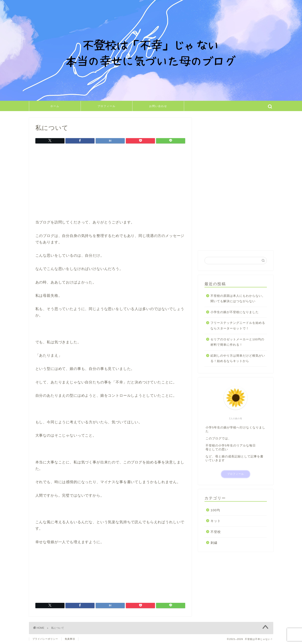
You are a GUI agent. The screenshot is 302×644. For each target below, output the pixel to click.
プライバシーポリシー (45, 639)
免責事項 (70, 639)
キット (216, 521)
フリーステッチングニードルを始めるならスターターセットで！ (238, 326)
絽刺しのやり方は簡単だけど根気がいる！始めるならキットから (238, 358)
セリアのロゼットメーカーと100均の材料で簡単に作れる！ (237, 342)
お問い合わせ (158, 106)
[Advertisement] (110, 183)
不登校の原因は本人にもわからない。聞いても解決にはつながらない (238, 299)
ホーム (55, 106)
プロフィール (107, 106)
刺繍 (214, 543)
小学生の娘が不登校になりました (235, 312)
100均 (215, 510)
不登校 (216, 532)
